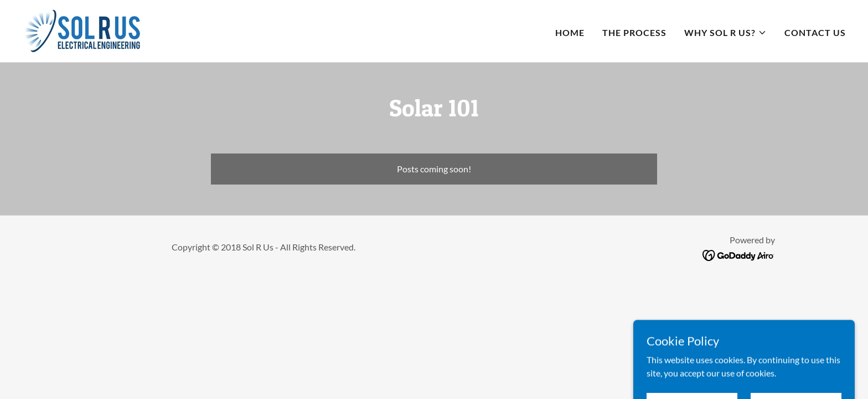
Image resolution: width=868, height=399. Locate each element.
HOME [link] (570, 32)
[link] (81, 30)
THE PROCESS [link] (634, 32)
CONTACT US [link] (815, 32)
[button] (725, 33)
